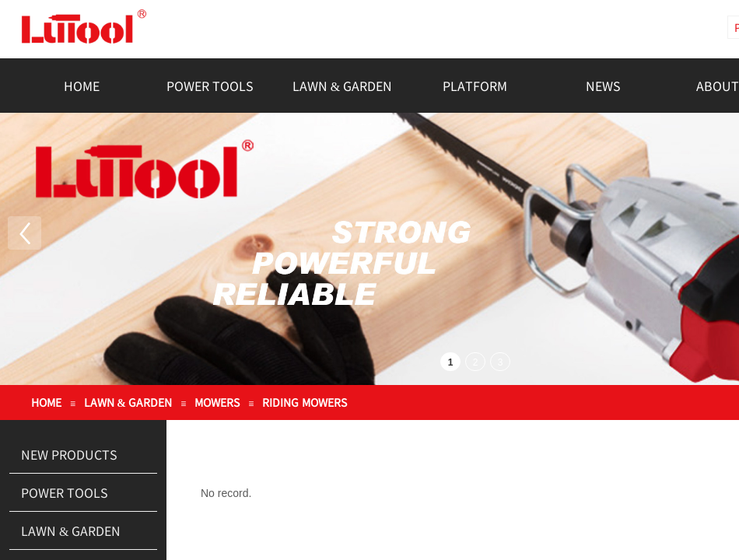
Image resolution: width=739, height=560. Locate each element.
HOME (82, 86)
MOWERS (217, 402)
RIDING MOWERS (305, 402)
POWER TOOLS (210, 86)
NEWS (603, 86)
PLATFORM (475, 86)
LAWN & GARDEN (342, 86)
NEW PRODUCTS (69, 454)
